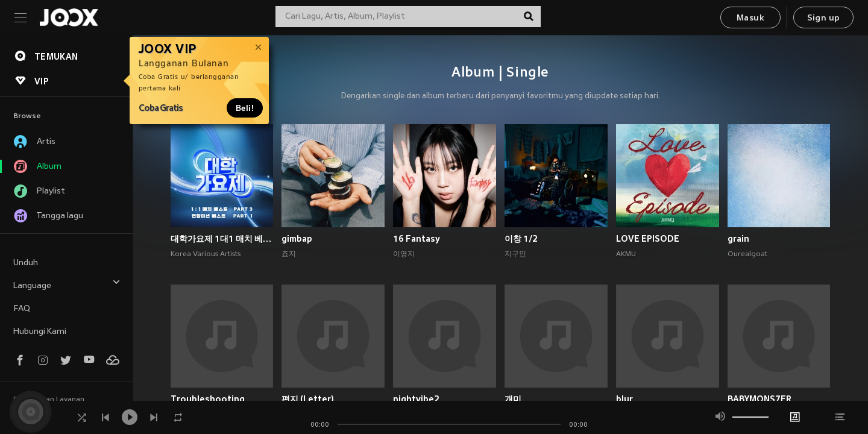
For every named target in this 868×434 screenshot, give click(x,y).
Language (67, 284)
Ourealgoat (747, 254)
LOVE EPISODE (648, 239)
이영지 (404, 254)
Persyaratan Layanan (49, 400)
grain (738, 239)
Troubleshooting (208, 399)
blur (624, 399)
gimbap (297, 239)
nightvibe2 (416, 399)
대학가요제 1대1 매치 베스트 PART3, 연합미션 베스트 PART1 (222, 239)
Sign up (824, 18)
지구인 (515, 254)
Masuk (750, 18)
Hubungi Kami (40, 332)
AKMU (626, 254)
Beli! (245, 108)
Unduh (26, 263)
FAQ (22, 309)
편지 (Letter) (308, 399)
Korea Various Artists (206, 254)
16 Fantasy (417, 239)
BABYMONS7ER (759, 399)
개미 (513, 399)
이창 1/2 (521, 239)
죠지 (289, 254)
